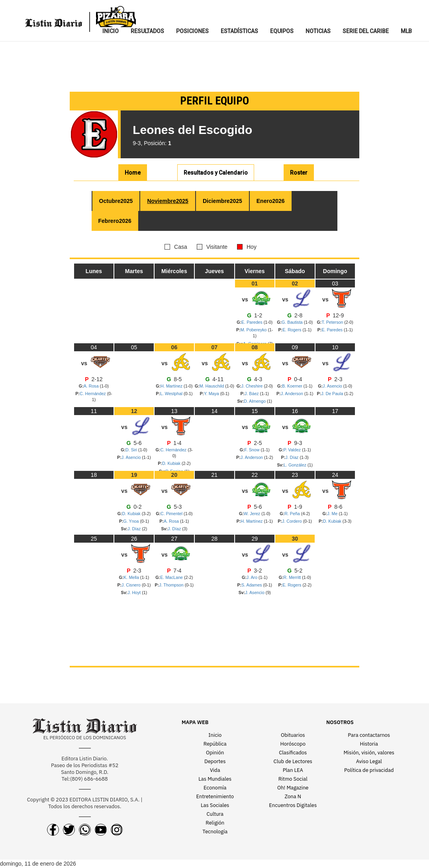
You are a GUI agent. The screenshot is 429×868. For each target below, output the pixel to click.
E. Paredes (253, 322)
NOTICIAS (318, 31)
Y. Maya (212, 394)
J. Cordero (293, 521)
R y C (216, 173)
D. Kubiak (172, 463)
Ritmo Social (293, 779)
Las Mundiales (215, 779)
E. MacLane (172, 577)
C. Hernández (93, 394)
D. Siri (132, 450)
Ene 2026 (271, 201)
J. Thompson (172, 585)
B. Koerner (293, 386)
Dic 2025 (222, 201)
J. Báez (252, 394)
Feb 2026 (115, 221)
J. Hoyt (135, 592)
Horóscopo (293, 744)
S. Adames (252, 585)
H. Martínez (172, 386)
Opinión (215, 753)
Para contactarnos (369, 735)
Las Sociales (215, 805)
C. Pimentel (172, 514)
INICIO (111, 31)
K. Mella (132, 577)
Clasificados (293, 753)
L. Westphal (172, 394)
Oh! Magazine (293, 788)
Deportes (215, 761)
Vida (215, 770)
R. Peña (293, 514)
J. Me (333, 514)
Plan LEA (293, 770)
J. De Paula (333, 394)
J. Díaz (292, 457)
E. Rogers (292, 330)
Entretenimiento (215, 796)
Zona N (293, 796)
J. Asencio (333, 386)
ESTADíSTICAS (239, 31)
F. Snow (253, 450)
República (215, 744)
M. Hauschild (213, 386)
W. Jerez (253, 514)
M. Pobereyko (254, 330)
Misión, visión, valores (369, 753)
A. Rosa (92, 386)
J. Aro (253, 577)
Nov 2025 (168, 201)
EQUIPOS (282, 31)
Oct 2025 (116, 201)
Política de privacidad (369, 770)
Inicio (215, 735)
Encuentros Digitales (293, 805)
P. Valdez (293, 450)
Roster (299, 173)
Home (133, 173)
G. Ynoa (132, 521)
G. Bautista (293, 322)
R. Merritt (293, 577)
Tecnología (215, 832)
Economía (215, 788)
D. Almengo (255, 401)
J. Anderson (293, 394)
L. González (296, 465)
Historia (369, 744)
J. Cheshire (253, 386)
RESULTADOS (147, 31)
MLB (406, 31)
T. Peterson (333, 322)
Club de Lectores (293, 761)
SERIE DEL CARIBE (366, 31)
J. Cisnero (132, 585)
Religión (215, 823)
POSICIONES (192, 31)
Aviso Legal (369, 761)
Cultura (215, 814)
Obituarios (293, 735)
